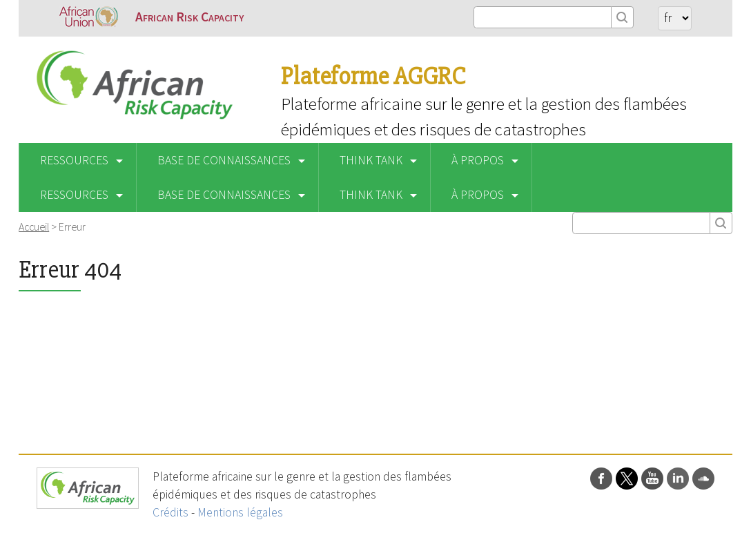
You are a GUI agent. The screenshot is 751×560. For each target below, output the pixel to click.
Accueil (34, 226)
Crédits (170, 512)
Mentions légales (240, 512)
